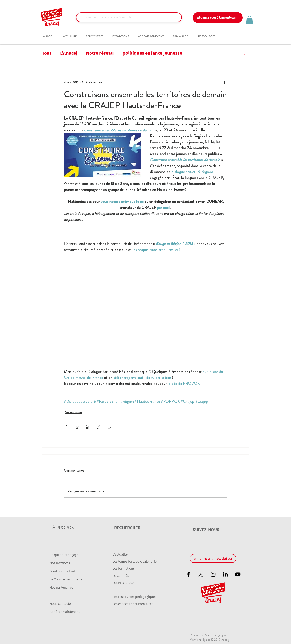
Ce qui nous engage (64, 555)
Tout (47, 53)
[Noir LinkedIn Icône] (225, 574)
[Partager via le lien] (98, 427)
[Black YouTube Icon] (238, 574)
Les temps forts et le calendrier (135, 561)
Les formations (124, 568)
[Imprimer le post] (109, 427)
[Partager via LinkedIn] (88, 427)
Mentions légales (200, 640)
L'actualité (120, 554)
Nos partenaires (61, 587)
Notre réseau (100, 53)
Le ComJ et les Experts (66, 579)
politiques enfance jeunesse (152, 53)
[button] (218, 18)
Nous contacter (61, 603)
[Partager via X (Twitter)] (77, 427)
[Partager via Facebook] (66, 427)
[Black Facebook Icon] (188, 574)
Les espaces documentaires (133, 604)
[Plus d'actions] (224, 82)
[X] (201, 574)
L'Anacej (69, 53)
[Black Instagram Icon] (213, 574)
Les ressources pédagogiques (134, 597)
